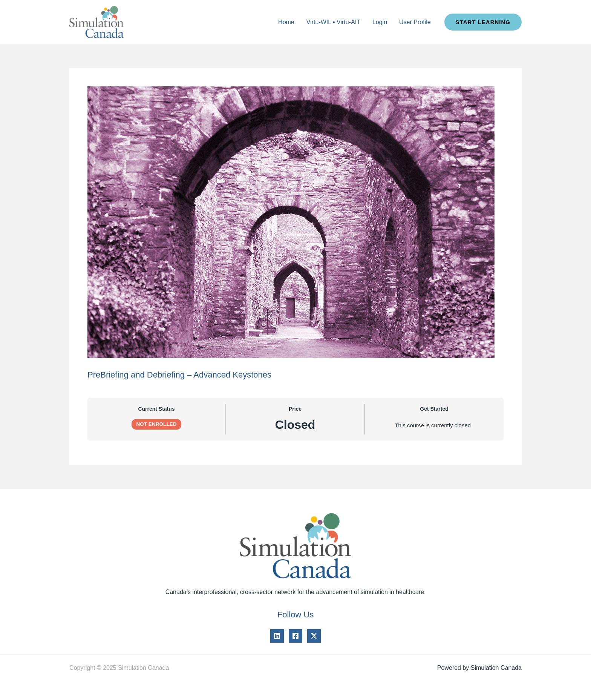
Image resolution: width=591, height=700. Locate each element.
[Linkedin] (277, 636)
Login (380, 22)
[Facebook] (295, 636)
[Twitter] (314, 636)
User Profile (415, 22)
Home (286, 22)
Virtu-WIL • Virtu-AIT (333, 22)
